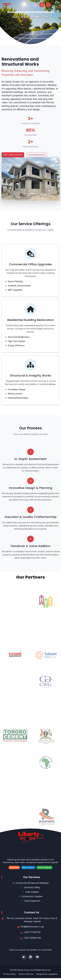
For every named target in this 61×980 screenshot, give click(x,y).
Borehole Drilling (31, 887)
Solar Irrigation (31, 892)
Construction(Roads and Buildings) (31, 883)
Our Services (37, 155)
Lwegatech (53, 974)
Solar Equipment (30, 901)
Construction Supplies (30, 896)
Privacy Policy (10, 974)
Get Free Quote (13, 155)
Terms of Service (26, 974)
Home (15, 17)
